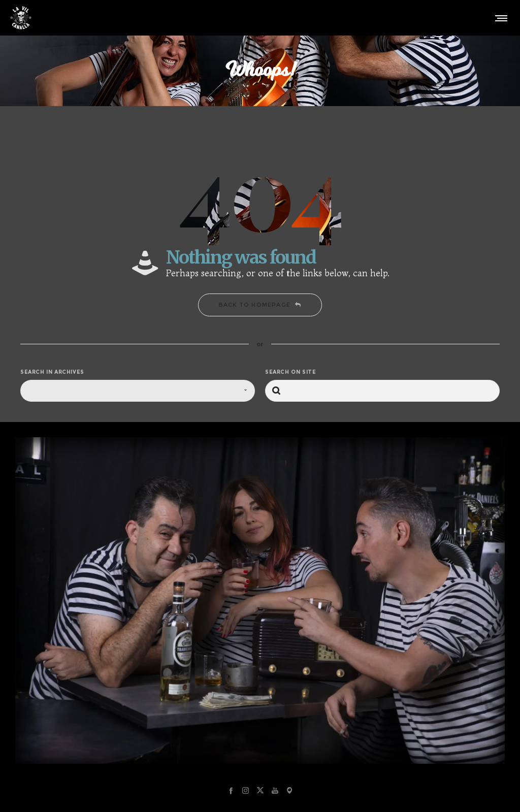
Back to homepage (260, 305)
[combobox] (138, 391)
